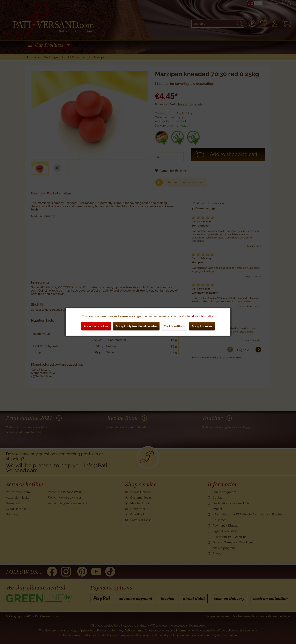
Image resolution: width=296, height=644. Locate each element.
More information (203, 316)
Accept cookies (202, 326)
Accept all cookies (96, 326)
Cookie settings (174, 326)
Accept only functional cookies (136, 326)
